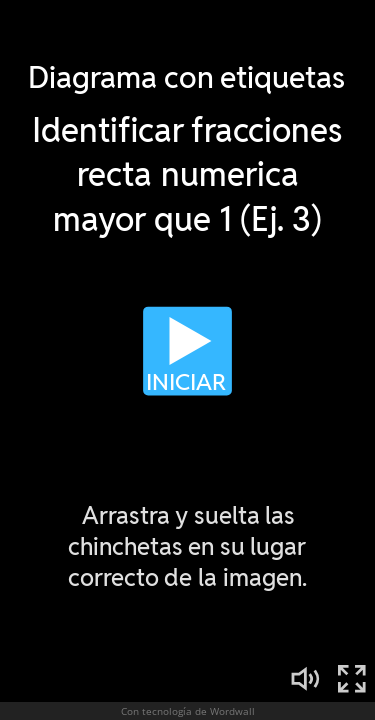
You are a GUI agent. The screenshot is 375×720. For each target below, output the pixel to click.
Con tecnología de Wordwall (188, 711)
